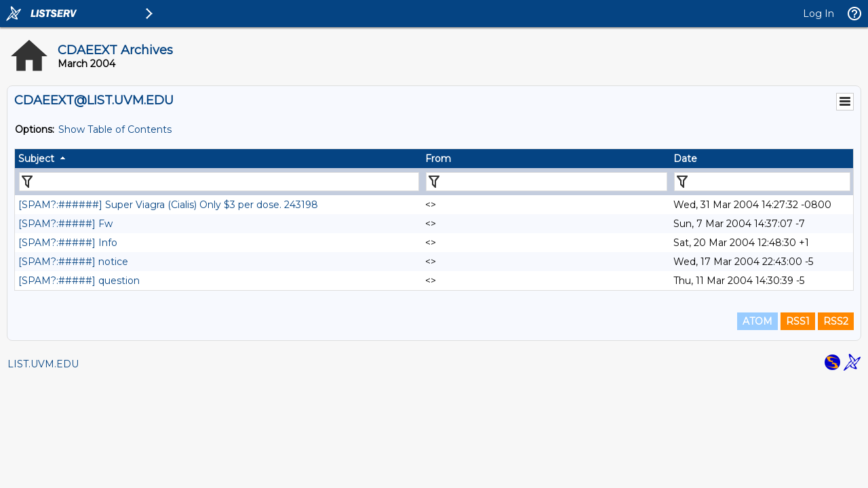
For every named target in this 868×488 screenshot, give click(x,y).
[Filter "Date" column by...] (762, 182)
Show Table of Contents (115, 129)
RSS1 (798, 321)
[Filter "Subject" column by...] (219, 182)
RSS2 (836, 321)
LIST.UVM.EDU (43, 364)
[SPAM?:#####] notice (73, 262)
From (438, 159)
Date (685, 159)
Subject (36, 159)
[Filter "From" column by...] (547, 182)
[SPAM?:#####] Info (68, 243)
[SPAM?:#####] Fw (65, 224)
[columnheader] (218, 159)
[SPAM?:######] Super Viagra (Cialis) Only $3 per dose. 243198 (168, 205)
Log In (818, 14)
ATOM (757, 321)
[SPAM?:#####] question (79, 281)
